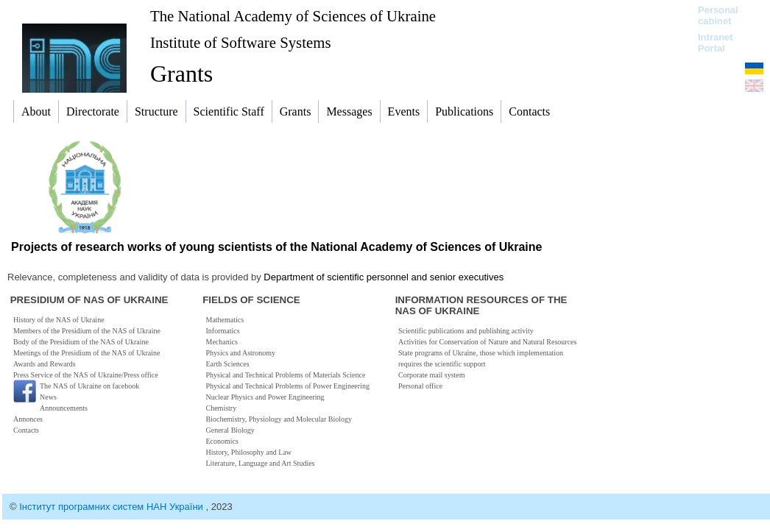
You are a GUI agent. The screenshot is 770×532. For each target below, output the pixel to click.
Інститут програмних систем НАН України (112, 507)
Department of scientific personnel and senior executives (384, 277)
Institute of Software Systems (241, 42)
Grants (181, 74)
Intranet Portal (716, 43)
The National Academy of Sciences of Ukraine (293, 16)
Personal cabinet (718, 15)
